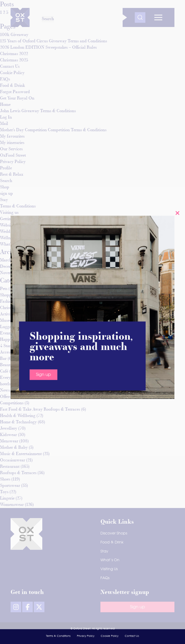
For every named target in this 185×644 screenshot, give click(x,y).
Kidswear (8, 435)
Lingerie (7, 498)
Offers (5, 397)
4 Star (5, 346)
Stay (104, 551)
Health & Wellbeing (18, 416)
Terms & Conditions (58, 636)
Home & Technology (18, 422)
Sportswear (10, 486)
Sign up (43, 83)
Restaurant (10, 467)
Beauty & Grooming (18, 365)
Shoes (5, 479)
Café (4, 371)
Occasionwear (13, 460)
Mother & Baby (14, 448)
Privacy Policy (86, 636)
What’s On (110, 560)
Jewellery (9, 429)
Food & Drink (112, 542)
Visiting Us (109, 569)
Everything (10, 378)
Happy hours (12, 340)
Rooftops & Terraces (18, 473)
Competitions (12, 403)
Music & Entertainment (21, 454)
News (5, 391)
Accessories (10, 352)
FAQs (105, 578)
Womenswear (12, 505)
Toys (4, 492)
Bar (3, 359)
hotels (5, 384)
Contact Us (132, 636)
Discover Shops (114, 533)
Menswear (9, 441)
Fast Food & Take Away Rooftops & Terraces (40, 410)
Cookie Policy (110, 636)
